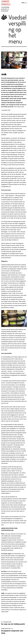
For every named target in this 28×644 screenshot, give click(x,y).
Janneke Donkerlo (6, 3)
